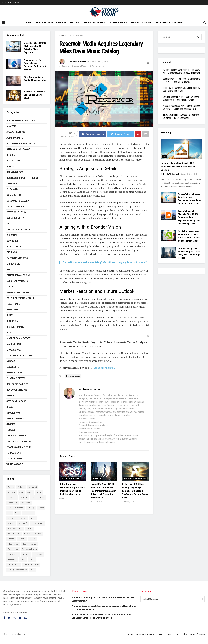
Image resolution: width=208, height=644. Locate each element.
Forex (10, 287)
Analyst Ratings (16, 132)
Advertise (140, 634)
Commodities (14, 195)
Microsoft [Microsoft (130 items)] (23, 523)
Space (10, 407)
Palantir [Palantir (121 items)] (22, 539)
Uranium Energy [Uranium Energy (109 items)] (31, 565)
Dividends (12, 235)
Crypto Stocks (15, 207)
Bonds (10, 167)
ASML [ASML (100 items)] (39, 492)
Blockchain (13, 161)
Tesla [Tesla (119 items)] (23, 559)
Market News (14, 344)
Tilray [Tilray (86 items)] (32, 559)
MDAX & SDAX (14, 350)
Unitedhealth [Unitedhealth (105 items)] (14, 565)
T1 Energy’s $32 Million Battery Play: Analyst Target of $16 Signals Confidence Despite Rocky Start (135, 491)
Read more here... (104, 368)
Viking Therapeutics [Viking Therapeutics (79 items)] (17, 570)
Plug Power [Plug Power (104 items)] (13, 544)
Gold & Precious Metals (20, 298)
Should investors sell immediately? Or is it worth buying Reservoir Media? (105, 262)
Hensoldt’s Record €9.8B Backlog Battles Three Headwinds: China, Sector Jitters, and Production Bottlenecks (103, 491)
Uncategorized (15, 459)
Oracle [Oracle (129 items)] (11, 539)
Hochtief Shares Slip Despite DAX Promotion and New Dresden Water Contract (178, 167)
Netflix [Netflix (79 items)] (29, 529)
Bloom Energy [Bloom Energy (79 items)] (38, 498)
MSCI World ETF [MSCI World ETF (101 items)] (15, 529)
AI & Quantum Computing (169, 23)
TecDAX (11, 430)
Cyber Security (15, 218)
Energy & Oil (13, 264)
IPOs (9, 333)
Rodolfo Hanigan (171, 174)
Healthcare (13, 304)
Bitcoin (11, 155)
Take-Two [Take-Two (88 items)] (12, 559)
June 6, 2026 (186, 174)
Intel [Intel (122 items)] (17, 513)
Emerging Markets (17, 258)
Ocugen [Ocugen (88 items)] (38, 534)
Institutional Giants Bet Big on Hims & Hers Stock (35, 95)
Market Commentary (18, 338)
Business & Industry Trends (22, 178)
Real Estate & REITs (17, 384)
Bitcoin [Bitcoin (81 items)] (24, 498)
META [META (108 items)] (33, 518)
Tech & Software (44, 23)
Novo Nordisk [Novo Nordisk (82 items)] (14, 534)
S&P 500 (11, 396)
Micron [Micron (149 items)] (11, 523)
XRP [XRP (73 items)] (33, 570)
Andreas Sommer (77, 61)
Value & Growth (15, 464)
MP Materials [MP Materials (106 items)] (37, 523)
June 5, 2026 (65, 498)
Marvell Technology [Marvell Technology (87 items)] (17, 518)
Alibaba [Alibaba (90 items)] (21, 487)
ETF (8, 270)
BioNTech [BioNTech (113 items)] (12, 498)
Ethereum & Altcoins (18, 275)
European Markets (17, 281)
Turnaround (14, 453)
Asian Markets (15, 138)
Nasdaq (11, 361)
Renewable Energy (17, 390)
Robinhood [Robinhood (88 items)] (13, 549)
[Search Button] (199, 37)
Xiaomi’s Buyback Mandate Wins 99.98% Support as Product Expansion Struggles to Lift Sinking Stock (189, 217)
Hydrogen (12, 310)
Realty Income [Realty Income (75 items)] (29, 544)
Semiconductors (16, 401)
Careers (151, 634)
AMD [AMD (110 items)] (21, 492)
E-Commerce (14, 247)
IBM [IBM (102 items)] (10, 513)
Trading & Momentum (94, 23)
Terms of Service (197, 634)
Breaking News (15, 172)
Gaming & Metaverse (18, 293)
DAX (9, 224)
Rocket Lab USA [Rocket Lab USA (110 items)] (29, 549)
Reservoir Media (73, 376)
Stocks (11, 424)
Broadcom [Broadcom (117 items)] (13, 503)
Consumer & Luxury (75, 36)
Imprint (170, 634)
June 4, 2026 (128, 502)
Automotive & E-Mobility (21, 144)
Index (10, 315)
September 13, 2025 (99, 61)
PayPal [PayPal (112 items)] (32, 539)
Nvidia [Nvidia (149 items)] (27, 534)
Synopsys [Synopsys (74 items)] (38, 554)
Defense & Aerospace (71, 478)
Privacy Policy (181, 634)
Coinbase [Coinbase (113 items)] (26, 503)
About (130, 634)
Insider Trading (15, 327)
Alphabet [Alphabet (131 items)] (33, 487)
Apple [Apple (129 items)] (30, 492)
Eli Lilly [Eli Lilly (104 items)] (31, 508)
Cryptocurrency (118, 23)
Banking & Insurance (142, 23)
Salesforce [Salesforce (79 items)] (13, 554)
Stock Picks (13, 413)
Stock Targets (15, 419)
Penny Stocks (14, 373)
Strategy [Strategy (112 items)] (26, 554)
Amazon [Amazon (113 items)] (12, 492)
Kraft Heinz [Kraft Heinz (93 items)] (29, 513)
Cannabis (12, 184)
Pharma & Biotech (17, 378)
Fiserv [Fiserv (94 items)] (41, 508)
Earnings (61, 23)
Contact (160, 634)
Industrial (13, 321)
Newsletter (13, 367)
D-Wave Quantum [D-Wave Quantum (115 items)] (16, 508)
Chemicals (13, 189)
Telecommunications (19, 441)
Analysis (74, 23)
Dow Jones (12, 241)
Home (28, 23)
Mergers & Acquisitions (92, 66)
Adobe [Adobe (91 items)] (11, 487)
